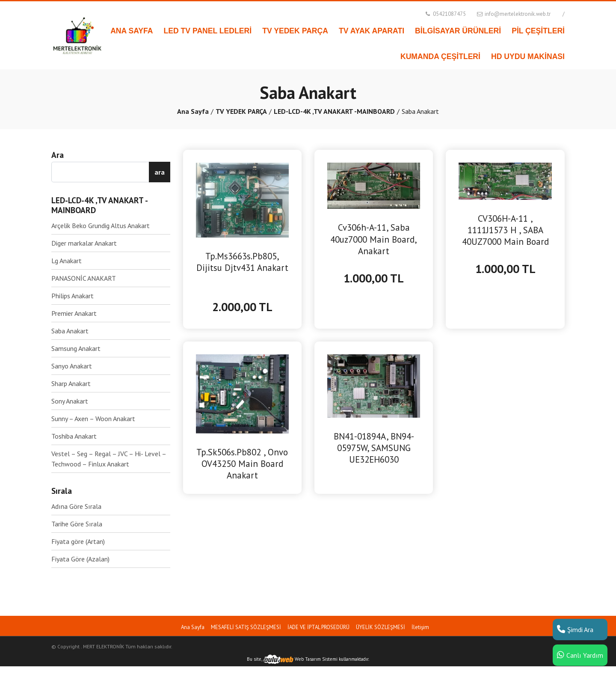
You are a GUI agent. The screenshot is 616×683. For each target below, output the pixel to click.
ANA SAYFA (132, 31)
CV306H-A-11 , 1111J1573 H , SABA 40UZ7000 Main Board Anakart (505, 230)
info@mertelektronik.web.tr (513, 14)
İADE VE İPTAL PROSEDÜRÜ (318, 627)
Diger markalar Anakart (84, 243)
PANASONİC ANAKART (84, 278)
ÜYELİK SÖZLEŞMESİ (381, 627)
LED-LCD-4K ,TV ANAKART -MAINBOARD (334, 111)
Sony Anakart (70, 401)
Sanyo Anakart (72, 366)
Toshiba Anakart (74, 436)
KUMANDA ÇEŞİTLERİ (440, 56)
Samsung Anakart (76, 348)
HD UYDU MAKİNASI (528, 56)
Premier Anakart (74, 313)
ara (160, 172)
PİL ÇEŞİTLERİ (538, 31)
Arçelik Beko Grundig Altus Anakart (101, 226)
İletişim (420, 627)
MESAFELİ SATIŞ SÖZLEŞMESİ (246, 627)
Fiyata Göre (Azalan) (80, 559)
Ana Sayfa (193, 111)
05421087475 (445, 14)
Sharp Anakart (71, 383)
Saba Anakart (70, 331)
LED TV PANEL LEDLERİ (208, 31)
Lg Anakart (67, 261)
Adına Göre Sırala (76, 506)
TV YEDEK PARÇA (295, 31)
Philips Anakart (73, 296)
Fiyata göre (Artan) (78, 541)
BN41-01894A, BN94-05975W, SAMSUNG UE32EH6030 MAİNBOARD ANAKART (374, 448)
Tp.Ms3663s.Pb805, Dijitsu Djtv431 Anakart (242, 262)
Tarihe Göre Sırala (77, 524)
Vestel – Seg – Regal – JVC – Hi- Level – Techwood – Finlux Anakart (109, 459)
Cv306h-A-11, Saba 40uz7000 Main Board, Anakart (374, 239)
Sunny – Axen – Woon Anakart (93, 419)
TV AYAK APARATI (372, 31)
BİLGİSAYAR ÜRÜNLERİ (458, 31)
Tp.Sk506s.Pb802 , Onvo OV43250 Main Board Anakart (242, 464)
